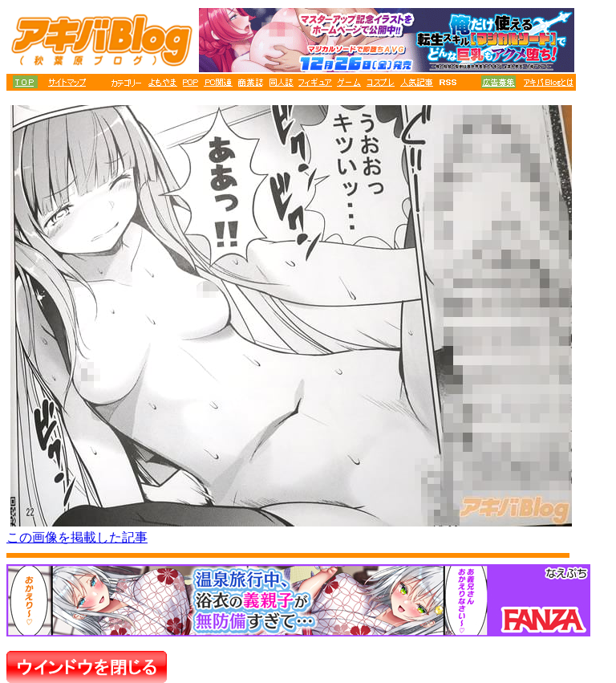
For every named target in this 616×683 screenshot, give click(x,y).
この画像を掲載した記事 (77, 537)
